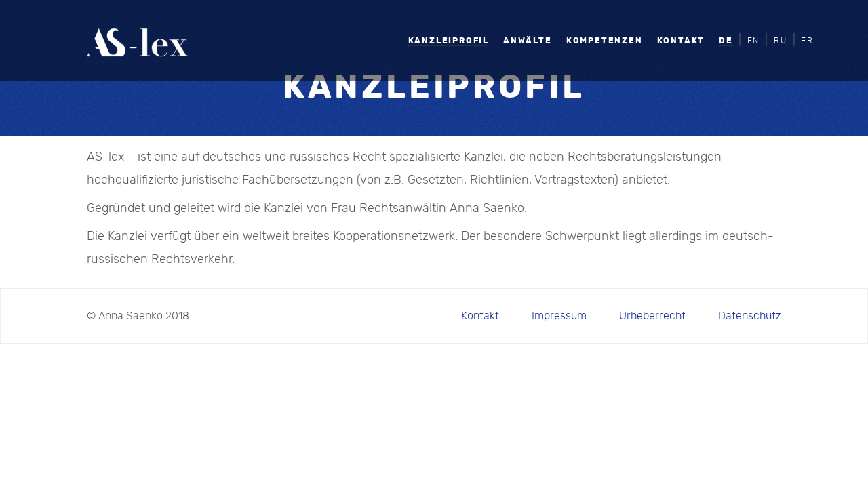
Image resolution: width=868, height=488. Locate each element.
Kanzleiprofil (449, 41)
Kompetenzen (605, 41)
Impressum (559, 316)
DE (726, 41)
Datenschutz (750, 316)
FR (807, 41)
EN (754, 41)
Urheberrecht (652, 316)
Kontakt (681, 41)
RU (781, 41)
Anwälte (528, 41)
